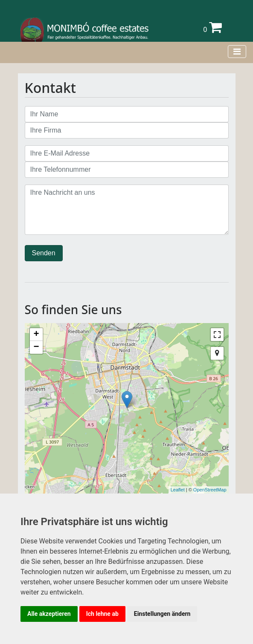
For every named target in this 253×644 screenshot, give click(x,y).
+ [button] (36, 335)
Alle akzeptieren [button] (49, 614)
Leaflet (178, 490)
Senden (44, 253)
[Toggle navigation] (237, 52)
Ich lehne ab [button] (102, 614)
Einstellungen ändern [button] (162, 614)
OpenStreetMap (210, 490)
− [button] (36, 347)
